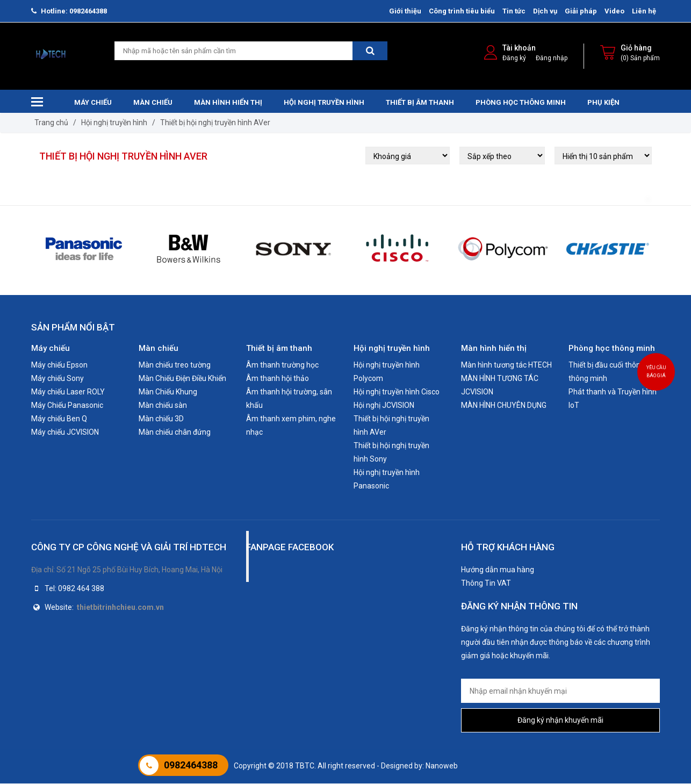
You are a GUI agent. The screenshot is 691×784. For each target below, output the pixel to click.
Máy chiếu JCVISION (65, 433)
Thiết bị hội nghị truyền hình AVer (215, 123)
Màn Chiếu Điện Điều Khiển (182, 379)
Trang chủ (51, 123)
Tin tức (514, 11)
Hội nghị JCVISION (384, 406)
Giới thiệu (405, 11)
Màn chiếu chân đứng (175, 433)
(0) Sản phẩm (640, 59)
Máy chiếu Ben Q (59, 419)
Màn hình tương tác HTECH (506, 365)
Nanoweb (442, 766)
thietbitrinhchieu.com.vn (120, 608)
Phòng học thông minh (521, 103)
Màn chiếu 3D (161, 419)
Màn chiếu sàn (163, 406)
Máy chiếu (93, 103)
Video (614, 11)
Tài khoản (519, 48)
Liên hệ (644, 11)
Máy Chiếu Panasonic (67, 406)
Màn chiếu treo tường (175, 365)
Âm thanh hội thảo (278, 379)
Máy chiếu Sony (57, 379)
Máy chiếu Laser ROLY (68, 392)
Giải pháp (581, 11)
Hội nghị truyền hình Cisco (397, 392)
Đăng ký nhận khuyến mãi (560, 721)
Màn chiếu (153, 103)
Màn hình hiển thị (228, 103)
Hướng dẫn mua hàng (498, 570)
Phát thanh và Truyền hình (613, 392)
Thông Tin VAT (486, 584)
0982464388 (191, 765)
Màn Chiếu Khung (168, 392)
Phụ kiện (603, 103)
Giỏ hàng (636, 48)
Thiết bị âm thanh (420, 103)
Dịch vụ (545, 11)
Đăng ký (514, 59)
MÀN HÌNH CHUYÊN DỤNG (504, 406)
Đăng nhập (552, 59)
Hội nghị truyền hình (324, 103)
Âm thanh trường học (282, 365)
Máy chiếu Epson (59, 365)
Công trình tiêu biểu (462, 11)
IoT (574, 406)
